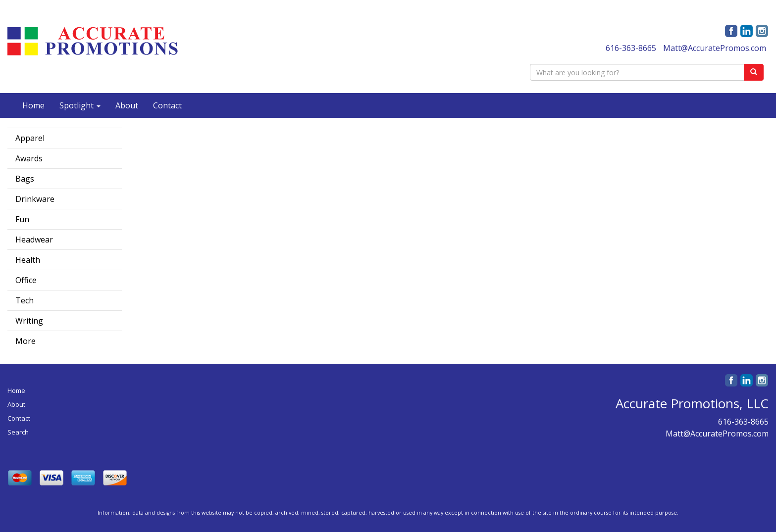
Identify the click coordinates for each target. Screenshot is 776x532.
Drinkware (35, 199)
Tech (25, 300)
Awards (29, 158)
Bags (25, 179)
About (127, 105)
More (26, 341)
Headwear (34, 240)
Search (18, 432)
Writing (29, 321)
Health (28, 260)
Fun (22, 219)
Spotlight (80, 105)
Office (26, 280)
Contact (167, 105)
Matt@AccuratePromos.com (715, 48)
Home (33, 105)
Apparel (30, 138)
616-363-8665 (631, 48)
